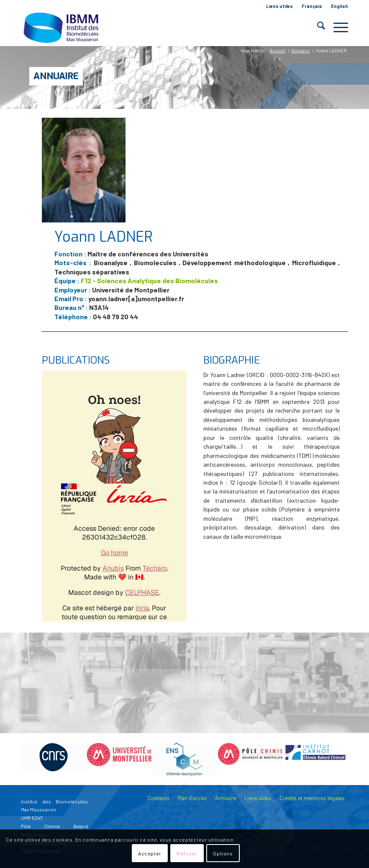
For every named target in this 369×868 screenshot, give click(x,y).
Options (223, 853)
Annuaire (56, 76)
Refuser (187, 853)
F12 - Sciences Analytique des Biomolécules (149, 280)
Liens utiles (279, 6)
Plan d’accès (192, 798)
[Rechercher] (317, 27)
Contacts (159, 798)
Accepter (150, 853)
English (340, 6)
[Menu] (337, 27)
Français (312, 6)
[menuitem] (280, 6)
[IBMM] (62, 27)
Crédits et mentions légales (312, 798)
